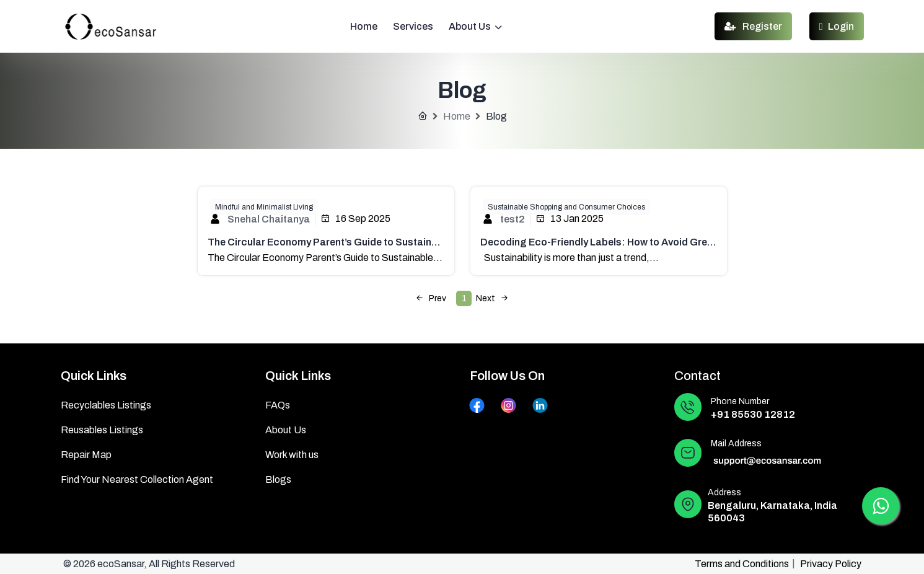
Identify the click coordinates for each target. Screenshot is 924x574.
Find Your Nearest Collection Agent (137, 479)
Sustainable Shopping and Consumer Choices (566, 207)
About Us (475, 26)
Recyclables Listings (106, 405)
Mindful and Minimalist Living (264, 207)
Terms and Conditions (742, 564)
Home (364, 26)
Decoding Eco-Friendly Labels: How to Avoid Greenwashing (619, 242)
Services (413, 26)
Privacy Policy (831, 564)
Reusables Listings (102, 430)
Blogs (278, 479)
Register (753, 26)
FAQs (278, 405)
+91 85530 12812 (753, 414)
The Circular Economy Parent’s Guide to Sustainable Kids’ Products (365, 242)
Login (837, 26)
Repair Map (86, 455)
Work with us (292, 455)
